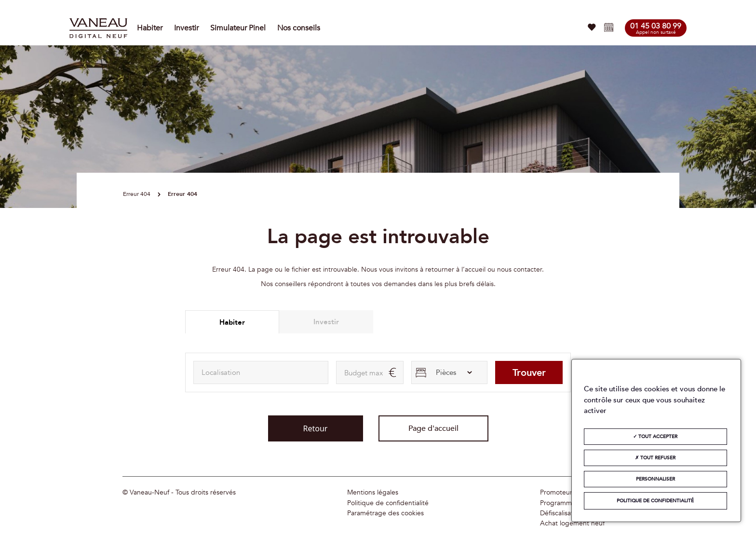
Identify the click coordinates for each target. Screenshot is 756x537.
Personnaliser (655, 479)
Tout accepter (655, 437)
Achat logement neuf (572, 523)
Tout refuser (655, 458)
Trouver (529, 373)
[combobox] (261, 372)
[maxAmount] (370, 372)
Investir (186, 28)
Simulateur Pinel (238, 28)
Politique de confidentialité (388, 503)
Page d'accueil (433, 428)
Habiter (150, 28)
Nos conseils (299, 28)
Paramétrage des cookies (385, 513)
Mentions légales (373, 493)
